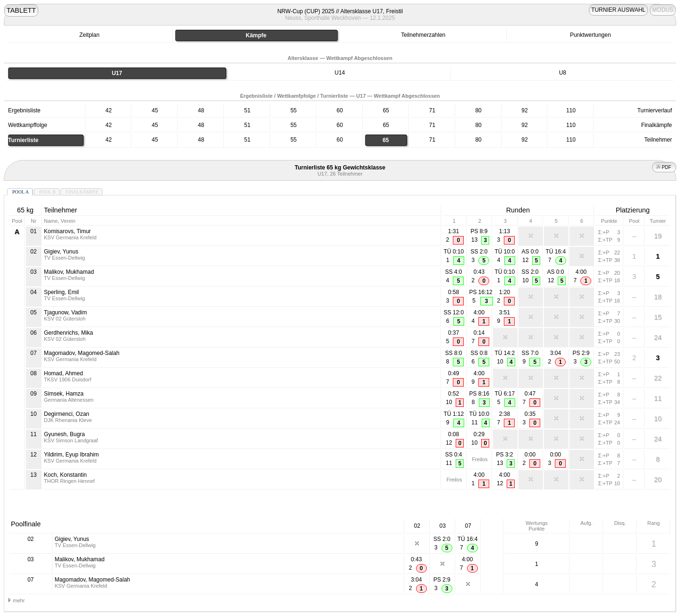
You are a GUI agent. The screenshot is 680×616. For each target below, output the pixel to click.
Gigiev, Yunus (61, 252)
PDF (664, 167)
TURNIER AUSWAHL (618, 10)
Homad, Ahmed (64, 373)
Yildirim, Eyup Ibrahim (71, 455)
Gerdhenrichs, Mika (68, 333)
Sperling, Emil (61, 292)
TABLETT (21, 10)
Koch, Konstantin (65, 475)
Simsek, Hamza (64, 394)
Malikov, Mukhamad (69, 272)
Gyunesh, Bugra (64, 434)
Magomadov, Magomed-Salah (82, 353)
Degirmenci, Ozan (67, 414)
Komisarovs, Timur (67, 231)
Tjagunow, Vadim (65, 312)
